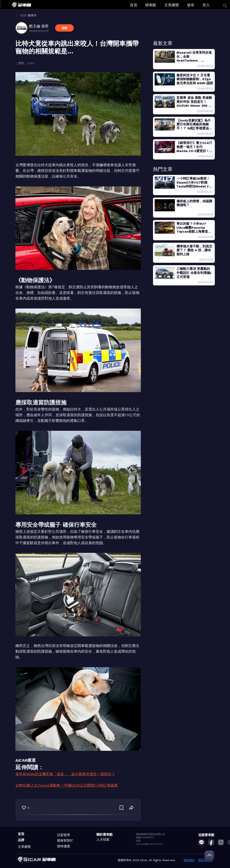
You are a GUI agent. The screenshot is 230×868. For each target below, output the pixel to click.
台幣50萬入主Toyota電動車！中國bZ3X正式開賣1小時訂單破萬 (67, 785)
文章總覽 (172, 5)
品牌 (21, 840)
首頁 (134, 5)
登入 (206, 5)
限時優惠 (64, 846)
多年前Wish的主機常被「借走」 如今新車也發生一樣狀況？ (65, 774)
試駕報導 (64, 835)
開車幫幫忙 (65, 841)
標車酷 (151, 5)
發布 (191, 5)
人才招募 (103, 840)
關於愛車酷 (105, 834)
